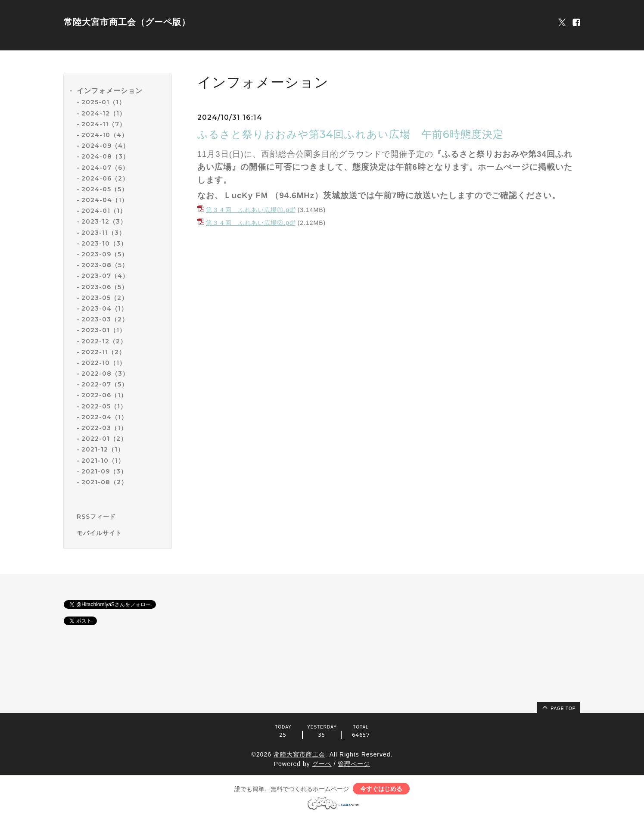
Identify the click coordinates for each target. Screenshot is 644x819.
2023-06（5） (105, 287)
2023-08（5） (105, 265)
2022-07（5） (105, 384)
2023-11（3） (103, 233)
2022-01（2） (104, 439)
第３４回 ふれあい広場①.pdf (250, 210)
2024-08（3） (105, 156)
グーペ (322, 764)
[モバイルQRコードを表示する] (121, 533)
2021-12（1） (103, 449)
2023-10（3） (104, 243)
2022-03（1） (104, 428)
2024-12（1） (104, 113)
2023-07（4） (105, 276)
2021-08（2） (104, 482)
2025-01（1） (103, 102)
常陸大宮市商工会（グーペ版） (127, 22)
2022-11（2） (103, 352)
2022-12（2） (104, 341)
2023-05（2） (105, 298)
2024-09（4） (105, 146)
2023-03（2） (105, 319)
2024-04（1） (105, 200)
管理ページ (354, 764)
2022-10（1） (104, 363)
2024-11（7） (104, 124)
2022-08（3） (105, 374)
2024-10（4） (105, 135)
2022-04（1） (104, 417)
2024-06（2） (105, 178)
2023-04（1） (104, 308)
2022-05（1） (104, 406)
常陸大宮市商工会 (299, 754)
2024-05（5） (105, 189)
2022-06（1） (104, 395)
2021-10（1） (103, 461)
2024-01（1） (104, 211)
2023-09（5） (105, 254)
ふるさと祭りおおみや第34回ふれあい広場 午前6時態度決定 (356, 134)
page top (558, 707)
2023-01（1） (104, 330)
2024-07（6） (105, 168)
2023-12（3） (104, 221)
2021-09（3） (104, 471)
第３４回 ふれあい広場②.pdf (250, 223)
